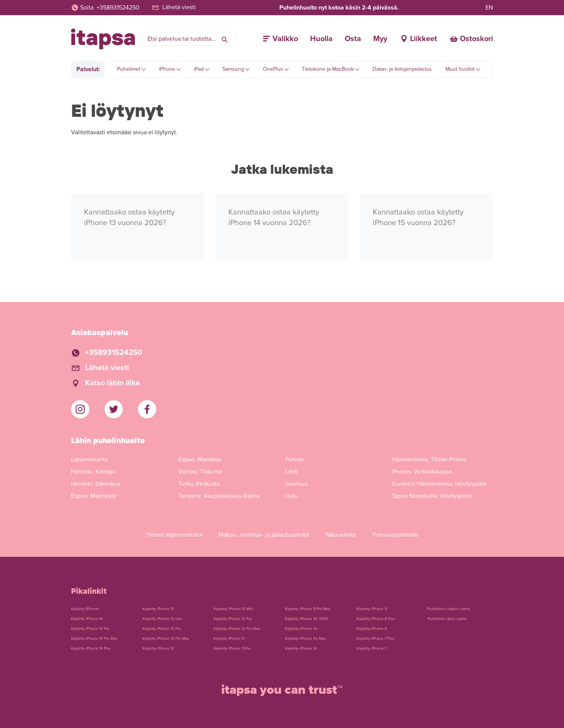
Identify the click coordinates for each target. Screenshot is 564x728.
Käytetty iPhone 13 (158, 609)
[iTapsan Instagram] (80, 409)
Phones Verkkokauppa (422, 472)
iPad (199, 69)
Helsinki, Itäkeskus (96, 484)
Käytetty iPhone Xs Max (305, 639)
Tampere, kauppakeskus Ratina (219, 496)
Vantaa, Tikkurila (200, 472)
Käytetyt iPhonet (85, 609)
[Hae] (225, 39)
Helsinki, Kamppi (93, 472)
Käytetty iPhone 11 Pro (232, 649)
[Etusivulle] (103, 39)
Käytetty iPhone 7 (372, 649)
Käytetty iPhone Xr (301, 649)
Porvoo (294, 459)
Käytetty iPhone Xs (301, 629)
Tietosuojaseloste (395, 535)
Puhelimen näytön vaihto (449, 609)
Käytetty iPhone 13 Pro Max (166, 639)
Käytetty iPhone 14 (87, 619)
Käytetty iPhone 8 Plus (376, 619)
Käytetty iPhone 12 (158, 649)
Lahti (292, 472)
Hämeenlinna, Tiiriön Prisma (429, 459)
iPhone (167, 69)
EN (489, 8)
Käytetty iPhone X (372, 609)
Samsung (233, 69)
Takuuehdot (341, 535)
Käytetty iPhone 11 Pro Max (308, 609)
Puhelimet (129, 69)
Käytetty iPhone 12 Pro (233, 619)
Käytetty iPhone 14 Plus (91, 649)
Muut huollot (460, 69)
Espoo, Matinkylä (93, 496)
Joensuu (296, 484)
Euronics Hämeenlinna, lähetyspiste (440, 484)
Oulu (292, 496)
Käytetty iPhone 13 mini (162, 619)
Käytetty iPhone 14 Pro (90, 629)
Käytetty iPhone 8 (372, 629)
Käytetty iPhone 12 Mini (233, 609)
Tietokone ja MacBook (328, 69)
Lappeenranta (89, 459)
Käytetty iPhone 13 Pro (162, 629)
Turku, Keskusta (199, 484)
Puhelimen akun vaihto (447, 619)
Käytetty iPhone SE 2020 (307, 619)
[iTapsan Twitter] (114, 409)
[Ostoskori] (471, 39)
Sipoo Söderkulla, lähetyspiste (432, 496)
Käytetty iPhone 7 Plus (376, 639)
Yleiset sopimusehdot (174, 535)
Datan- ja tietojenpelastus (402, 69)
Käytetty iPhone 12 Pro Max (237, 629)
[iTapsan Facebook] (147, 409)
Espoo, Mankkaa (200, 459)
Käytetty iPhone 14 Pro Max (94, 639)
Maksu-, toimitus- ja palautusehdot (264, 535)
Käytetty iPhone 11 (229, 639)
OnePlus (273, 69)
